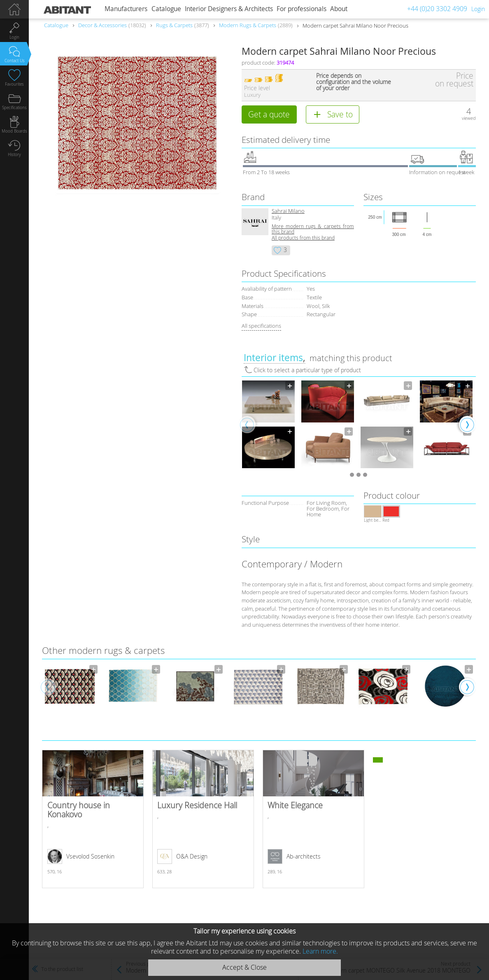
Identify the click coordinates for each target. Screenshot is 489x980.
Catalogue (166, 9)
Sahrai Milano (288, 211)
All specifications (261, 326)
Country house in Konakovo (93, 819)
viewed (469, 118)
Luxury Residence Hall (203, 819)
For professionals (302, 9)
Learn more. (320, 951)
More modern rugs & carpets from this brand (313, 229)
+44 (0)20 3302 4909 (437, 9)
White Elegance (313, 819)
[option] (268, 424)
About (339, 9)
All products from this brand (303, 238)
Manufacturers (126, 9)
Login (478, 9)
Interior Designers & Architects (229, 9)
